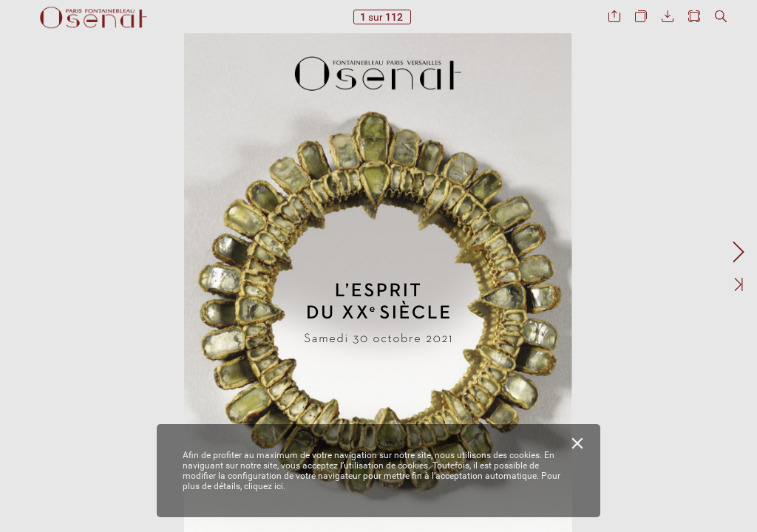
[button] (614, 17)
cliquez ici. (265, 486)
